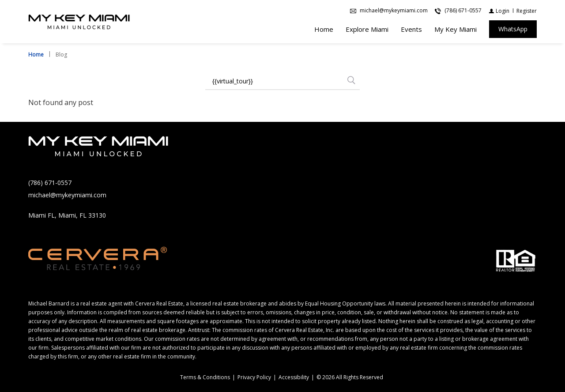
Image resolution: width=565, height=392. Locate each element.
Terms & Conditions (205, 377)
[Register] (527, 11)
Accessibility (294, 377)
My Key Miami (456, 30)
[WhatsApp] (513, 30)
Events (411, 30)
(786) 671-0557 (50, 183)
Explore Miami (367, 30)
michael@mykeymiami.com (67, 195)
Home (324, 30)
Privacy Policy (254, 377)
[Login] (499, 11)
